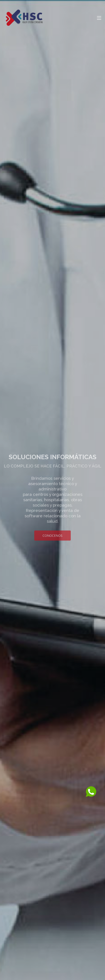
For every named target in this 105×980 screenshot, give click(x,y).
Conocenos (52, 539)
